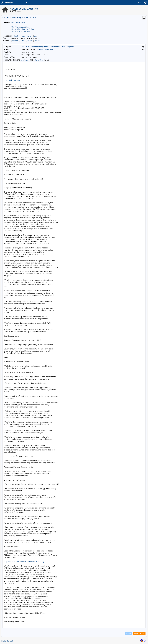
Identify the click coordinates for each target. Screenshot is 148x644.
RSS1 (136, 633)
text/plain (25, 60)
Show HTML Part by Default (23, 29)
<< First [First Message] (15, 36)
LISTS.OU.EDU (7, 641)
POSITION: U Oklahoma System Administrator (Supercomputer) (48, 47)
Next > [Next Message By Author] (29, 41)
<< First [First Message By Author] (15, 41)
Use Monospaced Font (21, 27)
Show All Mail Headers (20, 31)
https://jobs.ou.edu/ (12, 80)
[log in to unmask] (46, 49)
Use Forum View (18, 23)
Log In (139, 2)
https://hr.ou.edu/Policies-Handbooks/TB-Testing (24, 562)
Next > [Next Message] (29, 36)
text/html (39, 60)
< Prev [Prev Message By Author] (22, 41)
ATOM (129, 633)
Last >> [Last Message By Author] (37, 41)
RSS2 (142, 633)
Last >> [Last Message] (37, 36)
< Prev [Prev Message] (22, 36)
